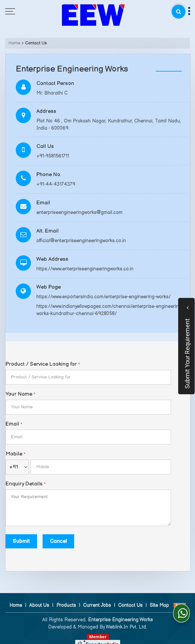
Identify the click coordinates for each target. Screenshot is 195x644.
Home (14, 43)
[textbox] (88, 377)
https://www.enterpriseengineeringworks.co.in (85, 269)
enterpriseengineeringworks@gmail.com (79, 212)
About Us (39, 598)
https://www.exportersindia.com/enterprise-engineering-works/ (104, 297)
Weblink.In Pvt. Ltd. (126, 620)
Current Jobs (97, 598)
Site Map (159, 598)
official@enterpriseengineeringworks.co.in (81, 241)
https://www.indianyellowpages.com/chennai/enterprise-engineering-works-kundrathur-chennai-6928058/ (110, 310)
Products (66, 598)
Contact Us (130, 598)
